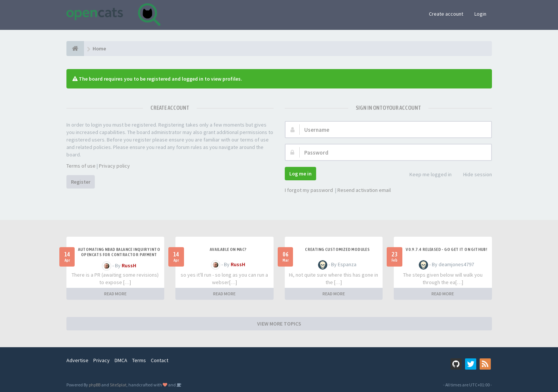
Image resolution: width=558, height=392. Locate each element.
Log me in (300, 174)
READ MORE (115, 294)
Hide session (473, 175)
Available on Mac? (228, 249)
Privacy (102, 360)
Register (81, 182)
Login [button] (480, 14)
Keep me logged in (426, 175)
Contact (160, 360)
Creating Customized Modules (337, 249)
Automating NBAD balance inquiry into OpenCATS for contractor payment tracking (119, 255)
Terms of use (81, 166)
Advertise (77, 360)
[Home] (75, 49)
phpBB (95, 385)
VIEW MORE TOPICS (279, 324)
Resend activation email (364, 190)
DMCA (121, 360)
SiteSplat (118, 385)
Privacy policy (114, 166)
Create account (446, 14)
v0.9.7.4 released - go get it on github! (446, 249)
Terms (139, 360)
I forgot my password (309, 190)
